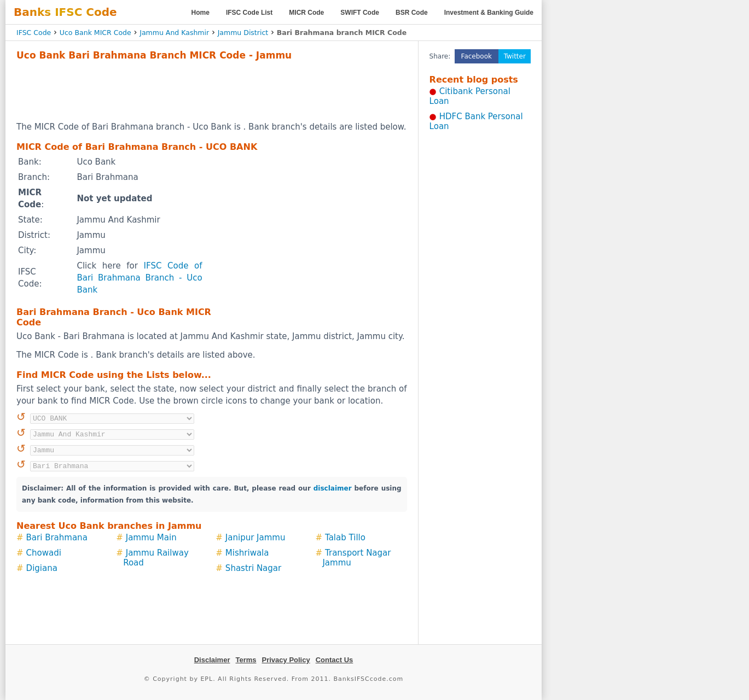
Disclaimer (212, 660)
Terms (246, 660)
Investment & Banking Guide (489, 13)
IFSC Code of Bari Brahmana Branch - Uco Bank (139, 278)
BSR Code (412, 13)
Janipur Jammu (256, 538)
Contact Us (335, 660)
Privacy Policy (286, 660)
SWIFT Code (360, 13)
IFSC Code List (249, 13)
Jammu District (243, 33)
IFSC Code (34, 33)
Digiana (42, 568)
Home (201, 13)
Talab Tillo (345, 538)
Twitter (515, 56)
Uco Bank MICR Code (95, 33)
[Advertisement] (212, 91)
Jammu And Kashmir (174, 33)
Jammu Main (151, 538)
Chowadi (44, 553)
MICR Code (306, 13)
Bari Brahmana (57, 538)
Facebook (477, 56)
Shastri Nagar (253, 568)
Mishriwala (247, 553)
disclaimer (333, 488)
